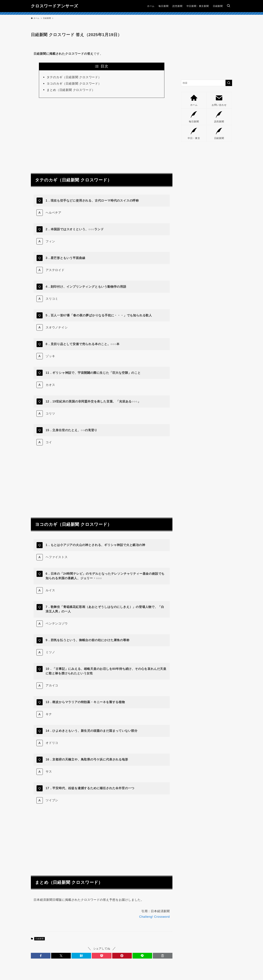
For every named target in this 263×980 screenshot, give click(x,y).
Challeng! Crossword (154, 917)
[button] (41, 956)
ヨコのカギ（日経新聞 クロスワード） (74, 84)
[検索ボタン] (228, 6)
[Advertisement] (102, 133)
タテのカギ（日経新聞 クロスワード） (74, 77)
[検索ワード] (207, 83)
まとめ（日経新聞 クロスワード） (71, 90)
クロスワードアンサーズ (55, 6)
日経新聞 (40, 939)
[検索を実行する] (229, 83)
